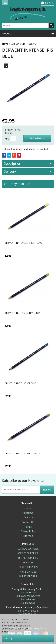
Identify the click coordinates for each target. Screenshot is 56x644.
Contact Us (28, 522)
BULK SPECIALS (28, 576)
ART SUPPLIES (18, 44)
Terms (28, 527)
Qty (7, 138)
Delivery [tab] (28, 171)
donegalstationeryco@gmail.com (32, 607)
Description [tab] (28, 163)
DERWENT (34, 44)
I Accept (9, 638)
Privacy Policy (28, 531)
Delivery (28, 517)
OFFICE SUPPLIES (28, 553)
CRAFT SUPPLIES (28, 567)
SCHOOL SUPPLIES (28, 549)
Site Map (28, 536)
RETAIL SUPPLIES (28, 558)
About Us (28, 513)
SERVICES (28, 563)
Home (5, 44)
